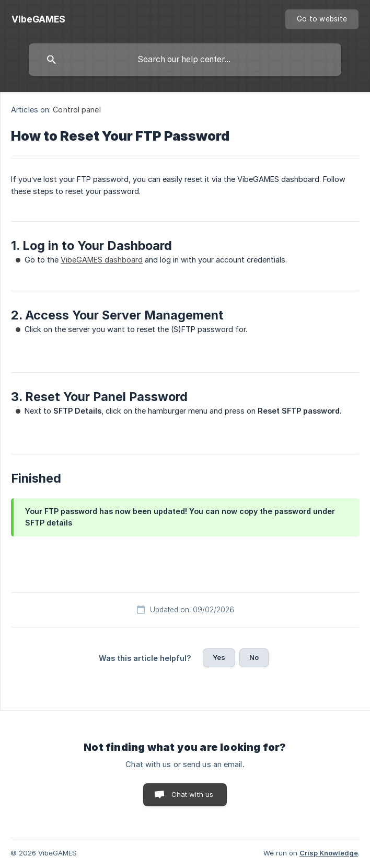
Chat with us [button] (193, 794)
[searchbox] (185, 60)
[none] (38, 19)
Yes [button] (219, 657)
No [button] (254, 657)
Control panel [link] (77, 110)
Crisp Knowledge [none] (329, 853)
